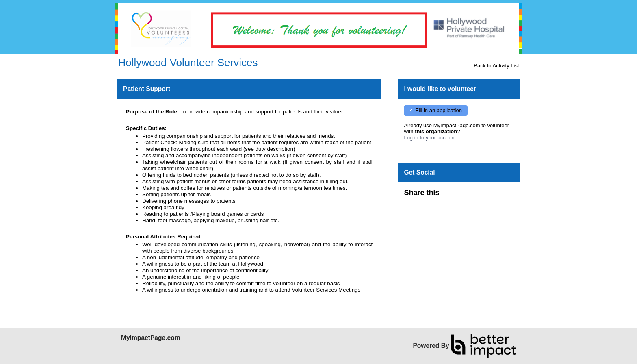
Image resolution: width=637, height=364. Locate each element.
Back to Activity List (496, 66)
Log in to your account (430, 138)
